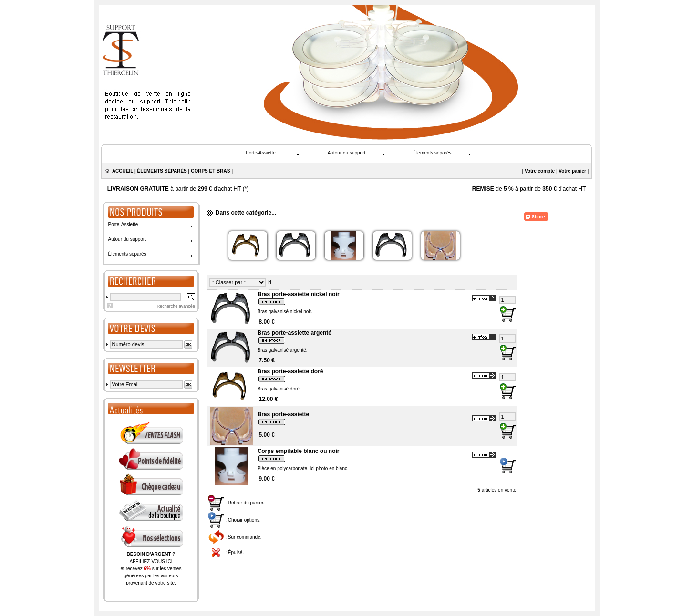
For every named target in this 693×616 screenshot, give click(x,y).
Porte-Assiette (261, 153)
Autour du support (347, 153)
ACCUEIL (123, 171)
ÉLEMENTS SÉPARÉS (162, 171)
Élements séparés (432, 153)
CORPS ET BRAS (210, 171)
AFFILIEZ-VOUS (151, 561)
